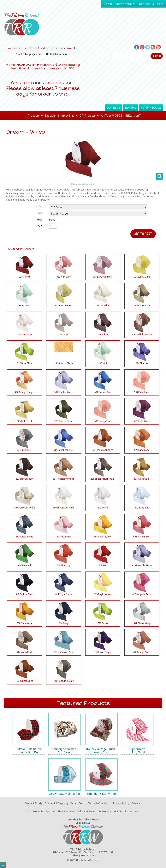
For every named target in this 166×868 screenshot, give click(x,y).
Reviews (130, 108)
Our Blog (113, 108)
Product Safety (34, 803)
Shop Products (35, 811)
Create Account (125, 4)
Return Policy (151, 108)
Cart (160, 4)
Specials (50, 115)
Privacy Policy (121, 803)
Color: (40, 206)
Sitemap (137, 803)
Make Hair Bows (86, 811)
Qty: (41, 226)
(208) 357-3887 (87, 855)
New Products (66, 811)
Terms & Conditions (99, 803)
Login (108, 4)
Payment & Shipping (56, 803)
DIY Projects (105, 811)
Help (137, 811)
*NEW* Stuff (133, 115)
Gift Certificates (123, 811)
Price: (40, 220)
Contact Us (146, 4)
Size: (40, 213)
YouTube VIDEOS (111, 115)
